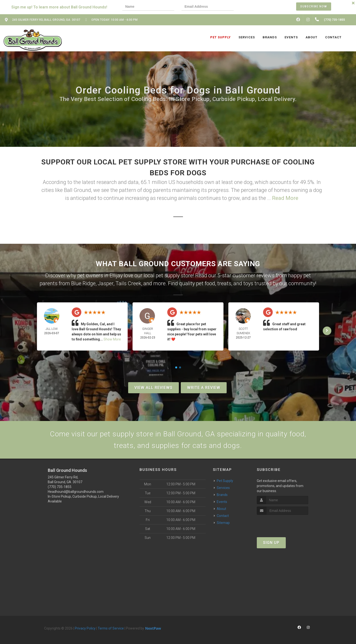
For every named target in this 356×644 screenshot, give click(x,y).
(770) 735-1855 (60, 487)
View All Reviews (154, 388)
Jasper (106, 283)
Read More (285, 198)
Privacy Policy (85, 628)
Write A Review (204, 388)
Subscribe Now (314, 7)
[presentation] (258, 7)
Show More (112, 339)
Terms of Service (111, 628)
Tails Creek (128, 283)
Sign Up (271, 543)
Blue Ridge (83, 283)
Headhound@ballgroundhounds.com (76, 492)
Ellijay (116, 275)
